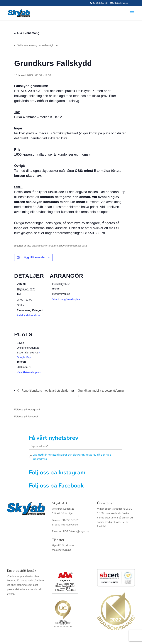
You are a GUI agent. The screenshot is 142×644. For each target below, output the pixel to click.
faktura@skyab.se (79, 531)
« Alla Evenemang (27, 33)
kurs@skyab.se (26, 233)
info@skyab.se (69, 525)
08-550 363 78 (100, 3)
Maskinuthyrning (62, 550)
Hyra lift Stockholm (63, 545)
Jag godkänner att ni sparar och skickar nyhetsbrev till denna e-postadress (73, 457)
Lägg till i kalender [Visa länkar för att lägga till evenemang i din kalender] (34, 257)
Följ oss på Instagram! (27, 410)
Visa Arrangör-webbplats (66, 299)
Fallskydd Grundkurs (29, 315)
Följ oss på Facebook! (27, 417)
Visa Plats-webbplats (29, 372)
